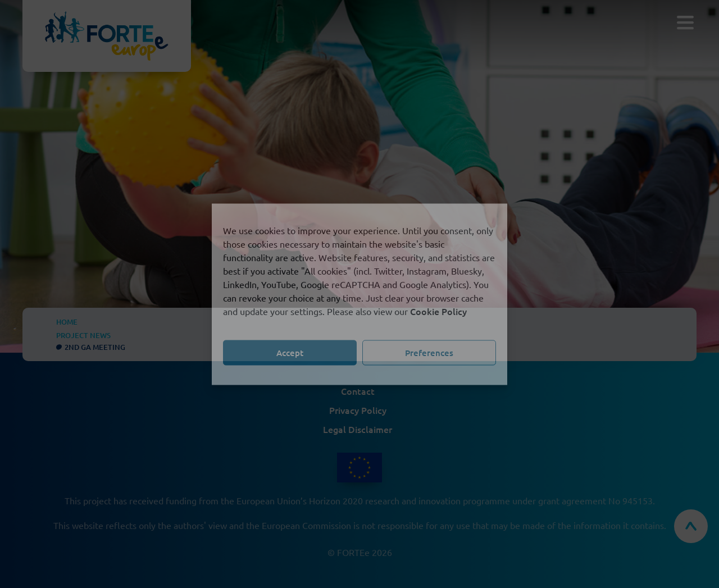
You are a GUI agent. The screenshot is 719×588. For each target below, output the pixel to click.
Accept (290, 353)
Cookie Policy (438, 311)
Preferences (429, 353)
